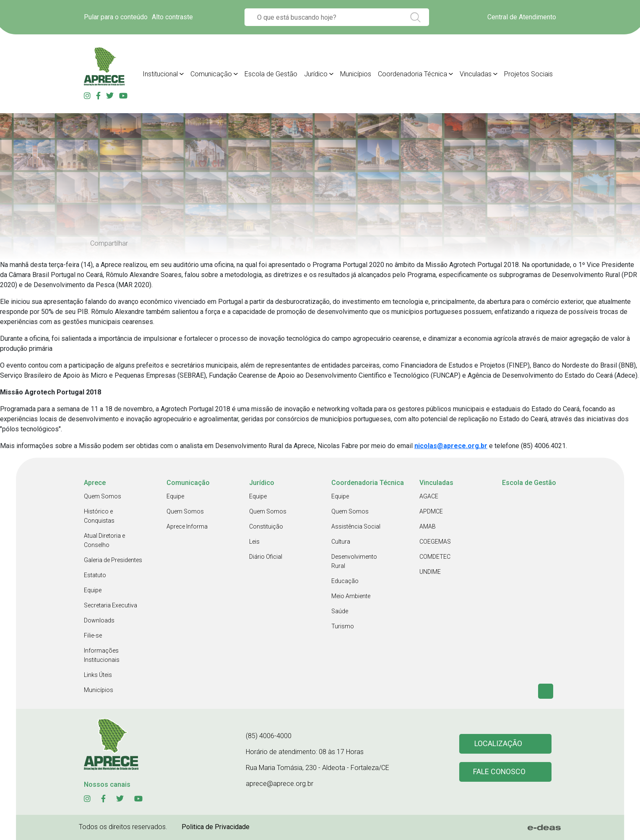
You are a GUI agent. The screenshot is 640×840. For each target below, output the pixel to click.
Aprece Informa (187, 526)
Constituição (266, 526)
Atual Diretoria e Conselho (104, 540)
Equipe (93, 590)
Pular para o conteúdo (116, 17)
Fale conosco (500, 772)
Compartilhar (109, 243)
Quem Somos (103, 496)
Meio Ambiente (351, 596)
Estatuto (95, 575)
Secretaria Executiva (111, 605)
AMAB (428, 526)
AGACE (429, 496)
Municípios (99, 690)
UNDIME (430, 572)
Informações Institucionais (102, 655)
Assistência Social (356, 526)
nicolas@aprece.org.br (451, 446)
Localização (498, 744)
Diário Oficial (266, 557)
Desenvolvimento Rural (354, 561)
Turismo (343, 626)
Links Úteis (98, 675)
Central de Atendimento (522, 17)
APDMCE (431, 511)
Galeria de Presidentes (113, 560)
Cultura (341, 542)
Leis (254, 542)
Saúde (340, 611)
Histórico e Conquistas (99, 516)
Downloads (99, 620)
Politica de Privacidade (216, 827)
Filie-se (93, 635)
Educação (345, 581)
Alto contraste (172, 17)
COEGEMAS (435, 542)
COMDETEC (435, 557)
